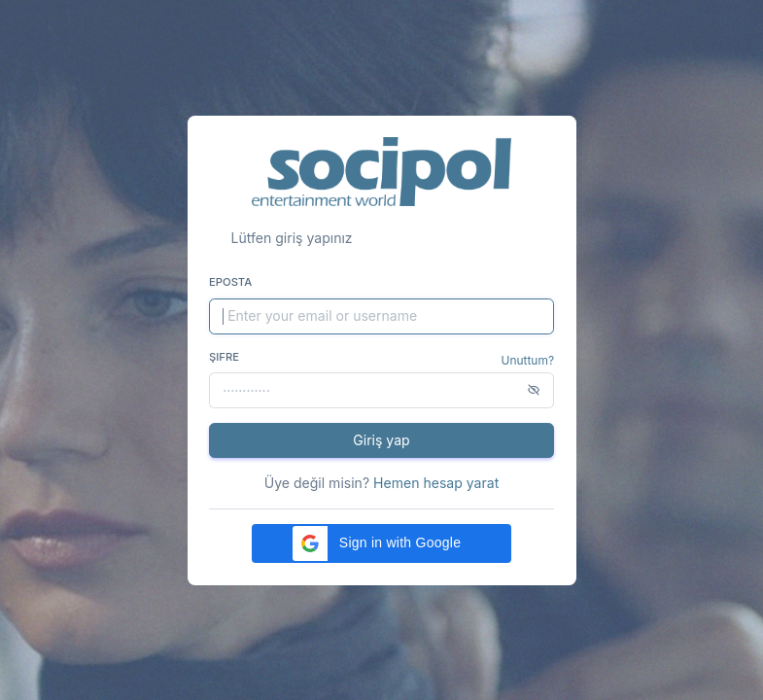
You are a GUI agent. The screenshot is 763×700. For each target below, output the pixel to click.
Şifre (224, 357)
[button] (381, 543)
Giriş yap (381, 440)
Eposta (230, 282)
